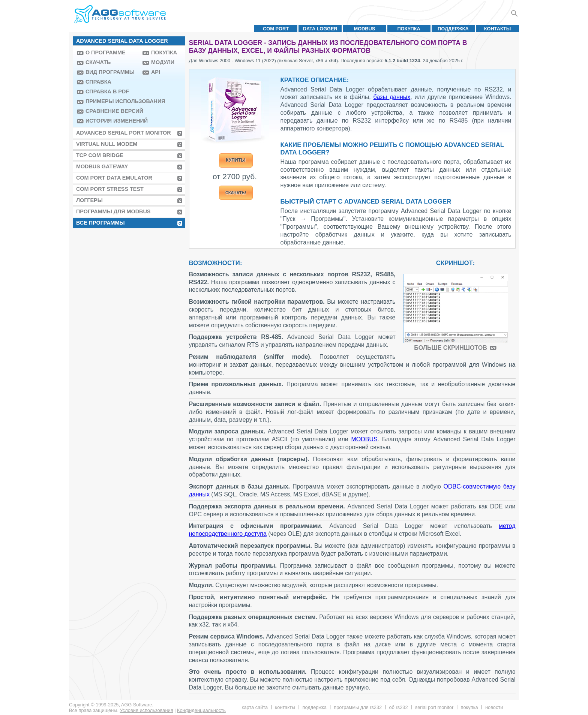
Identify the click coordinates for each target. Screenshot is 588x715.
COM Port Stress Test (110, 189)
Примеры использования (112, 101)
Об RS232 (398, 707)
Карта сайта (255, 707)
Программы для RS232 (358, 707)
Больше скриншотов (450, 348)
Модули (163, 62)
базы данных (392, 97)
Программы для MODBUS (113, 211)
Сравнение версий (112, 111)
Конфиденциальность (201, 710)
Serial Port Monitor (434, 707)
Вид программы (110, 72)
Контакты (498, 29)
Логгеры (89, 200)
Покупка (409, 29)
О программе (106, 52)
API (156, 72)
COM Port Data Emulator (114, 178)
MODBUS (365, 29)
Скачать (98, 62)
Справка (98, 82)
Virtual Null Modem (107, 144)
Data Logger (320, 29)
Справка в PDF (107, 91)
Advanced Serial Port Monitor (124, 133)
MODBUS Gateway (102, 166)
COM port (276, 29)
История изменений (112, 121)
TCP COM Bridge (100, 155)
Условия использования (147, 710)
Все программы (100, 223)
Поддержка (453, 29)
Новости (494, 707)
